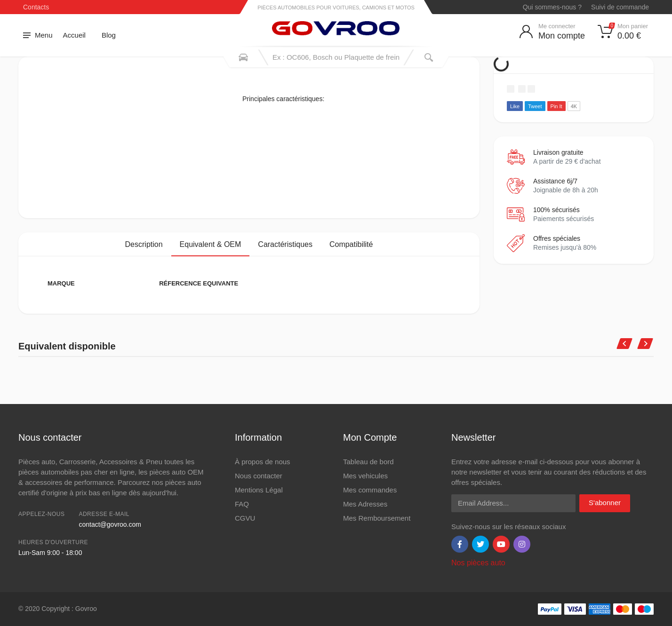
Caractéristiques (285, 244)
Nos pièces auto (478, 563)
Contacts (36, 7)
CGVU (245, 518)
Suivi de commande (620, 7)
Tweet (535, 106)
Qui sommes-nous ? (552, 7)
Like (515, 106)
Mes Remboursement (377, 518)
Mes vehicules (365, 476)
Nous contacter (259, 476)
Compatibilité (351, 244)
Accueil (74, 35)
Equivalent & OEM (211, 244)
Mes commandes (370, 490)
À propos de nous (263, 462)
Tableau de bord (368, 462)
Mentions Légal (259, 490)
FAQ (242, 504)
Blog (109, 35)
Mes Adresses (365, 504)
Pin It (556, 106)
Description (144, 244)
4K (574, 106)
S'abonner (605, 503)
